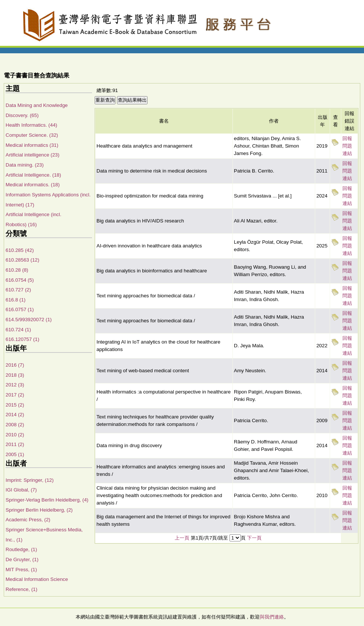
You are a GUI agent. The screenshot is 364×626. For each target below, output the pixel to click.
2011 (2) (15, 444)
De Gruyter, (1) (22, 559)
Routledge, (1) (21, 549)
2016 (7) (15, 365)
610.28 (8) (17, 270)
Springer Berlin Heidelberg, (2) (39, 510)
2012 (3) (15, 385)
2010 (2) (15, 435)
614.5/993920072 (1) (29, 320)
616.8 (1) (15, 300)
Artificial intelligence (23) (32, 155)
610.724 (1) (18, 330)
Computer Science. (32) (32, 135)
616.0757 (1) (20, 309)
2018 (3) (15, 375)
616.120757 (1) (22, 339)
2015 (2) (15, 405)
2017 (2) (15, 395)
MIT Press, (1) (21, 570)
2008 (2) (15, 425)
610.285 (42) (20, 250)
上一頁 (182, 538)
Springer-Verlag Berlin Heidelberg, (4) (47, 500)
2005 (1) (15, 454)
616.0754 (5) (20, 280)
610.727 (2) (18, 290)
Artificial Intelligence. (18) (33, 175)
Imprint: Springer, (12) (30, 480)
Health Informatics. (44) (31, 125)
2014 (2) (15, 415)
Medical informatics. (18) (33, 185)
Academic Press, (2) (28, 520)
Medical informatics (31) (32, 145)
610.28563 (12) (22, 260)
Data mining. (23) (25, 165)
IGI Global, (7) (21, 490)
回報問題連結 (347, 146)
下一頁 (254, 538)
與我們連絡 (272, 617)
